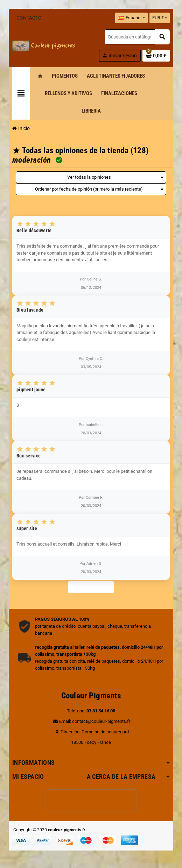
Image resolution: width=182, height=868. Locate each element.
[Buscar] (137, 37)
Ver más (91, 587)
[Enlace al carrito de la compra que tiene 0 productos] (156, 56)
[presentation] (91, 800)
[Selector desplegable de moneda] (160, 18)
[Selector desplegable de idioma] (131, 18)
